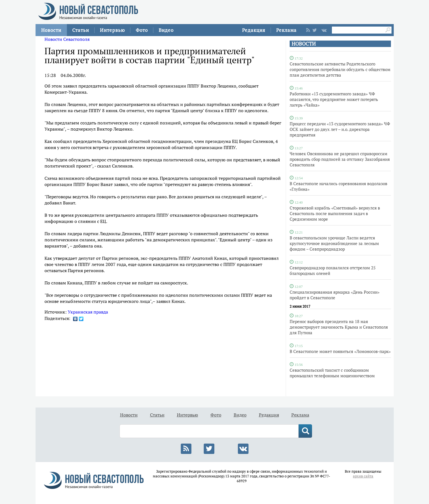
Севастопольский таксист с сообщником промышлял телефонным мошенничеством (332, 373)
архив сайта (363, 476)
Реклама (286, 30)
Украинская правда (88, 312)
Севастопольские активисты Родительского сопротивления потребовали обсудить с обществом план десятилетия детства (340, 69)
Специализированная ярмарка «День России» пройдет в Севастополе (335, 295)
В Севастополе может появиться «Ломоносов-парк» (340, 351)
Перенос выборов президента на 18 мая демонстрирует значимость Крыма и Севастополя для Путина (339, 327)
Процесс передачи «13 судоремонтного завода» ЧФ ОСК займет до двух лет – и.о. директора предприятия (340, 129)
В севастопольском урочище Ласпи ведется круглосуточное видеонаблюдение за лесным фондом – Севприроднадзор (334, 243)
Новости (51, 30)
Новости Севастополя (67, 39)
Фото (142, 30)
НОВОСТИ (304, 44)
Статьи (81, 30)
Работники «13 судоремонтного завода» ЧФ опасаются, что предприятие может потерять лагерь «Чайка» (334, 99)
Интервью (112, 30)
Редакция (254, 30)
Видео (166, 30)
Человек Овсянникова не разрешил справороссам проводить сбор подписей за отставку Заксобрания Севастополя (340, 159)
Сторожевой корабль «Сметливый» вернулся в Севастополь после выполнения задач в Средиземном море (335, 213)
